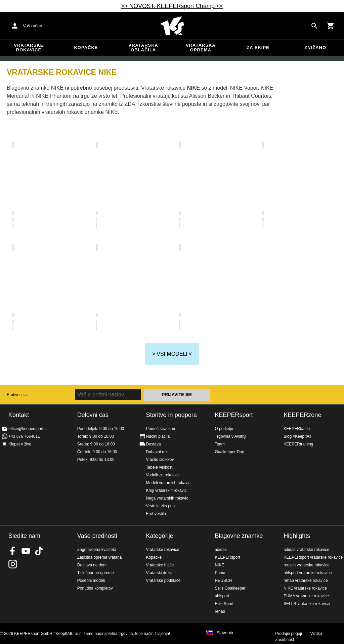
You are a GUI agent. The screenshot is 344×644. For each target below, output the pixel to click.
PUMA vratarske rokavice (306, 596)
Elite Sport (224, 604)
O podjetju (224, 429)
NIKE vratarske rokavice (305, 588)
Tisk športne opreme (96, 573)
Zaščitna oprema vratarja (100, 557)
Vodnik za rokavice (163, 475)
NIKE (219, 565)
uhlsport (222, 596)
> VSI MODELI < (172, 354)
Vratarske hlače (160, 565)
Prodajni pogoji (288, 634)
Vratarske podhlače (163, 581)
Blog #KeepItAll (297, 436)
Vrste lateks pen (161, 506)
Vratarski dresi (159, 573)
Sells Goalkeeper (230, 588)
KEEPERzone (302, 415)
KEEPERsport (234, 415)
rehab (220, 611)
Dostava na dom (92, 565)
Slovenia (225, 633)
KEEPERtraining (298, 444)
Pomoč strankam (161, 429)
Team (220, 444)
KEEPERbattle (297, 429)
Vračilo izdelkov (160, 460)
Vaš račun (33, 26)
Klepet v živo (20, 444)
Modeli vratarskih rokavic (168, 483)
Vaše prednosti (97, 536)
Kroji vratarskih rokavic (166, 490)
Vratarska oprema (201, 48)
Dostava (154, 444)
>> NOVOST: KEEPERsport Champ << (172, 6)
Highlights (297, 536)
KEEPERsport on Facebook (13, 551)
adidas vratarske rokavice (306, 550)
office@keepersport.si (28, 429)
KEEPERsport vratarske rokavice (313, 557)
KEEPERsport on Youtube (26, 551)
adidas (221, 550)
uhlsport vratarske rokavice (308, 573)
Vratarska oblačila (143, 48)
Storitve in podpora (171, 415)
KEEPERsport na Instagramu (13, 564)
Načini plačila (158, 436)
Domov (172, 26)
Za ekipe (258, 48)
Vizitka (316, 634)
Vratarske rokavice (29, 48)
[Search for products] (314, 26)
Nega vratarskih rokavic (167, 498)
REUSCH (223, 581)
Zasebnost (285, 640)
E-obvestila (17, 395)
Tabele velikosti (160, 467)
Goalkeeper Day (229, 452)
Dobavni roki (157, 452)
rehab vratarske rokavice (306, 581)
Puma (220, 573)
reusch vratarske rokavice (307, 565)
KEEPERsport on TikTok (39, 551)
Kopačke (86, 48)
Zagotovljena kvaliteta (97, 550)
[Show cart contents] (331, 26)
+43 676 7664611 (24, 436)
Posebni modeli (91, 581)
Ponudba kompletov (95, 588)
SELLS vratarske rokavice (307, 604)
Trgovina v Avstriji (230, 436)
